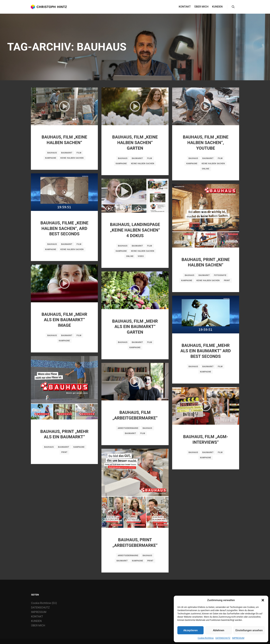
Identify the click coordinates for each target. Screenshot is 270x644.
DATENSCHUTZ (223, 638)
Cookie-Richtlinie (206, 638)
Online (206, 169)
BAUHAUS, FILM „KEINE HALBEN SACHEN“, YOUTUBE (206, 143)
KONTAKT (37, 617)
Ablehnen (219, 630)
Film (79, 153)
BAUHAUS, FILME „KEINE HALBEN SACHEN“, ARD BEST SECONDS (64, 228)
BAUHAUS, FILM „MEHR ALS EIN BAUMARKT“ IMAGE (64, 320)
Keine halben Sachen (72, 158)
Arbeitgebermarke (128, 428)
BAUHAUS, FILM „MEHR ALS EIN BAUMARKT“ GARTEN (135, 327)
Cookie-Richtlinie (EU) (44, 603)
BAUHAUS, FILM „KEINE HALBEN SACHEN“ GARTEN (135, 143)
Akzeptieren (190, 630)
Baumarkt (67, 153)
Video (141, 256)
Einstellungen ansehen (249, 630)
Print (227, 281)
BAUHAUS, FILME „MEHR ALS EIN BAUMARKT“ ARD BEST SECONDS (206, 351)
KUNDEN (36, 621)
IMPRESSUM (238, 638)
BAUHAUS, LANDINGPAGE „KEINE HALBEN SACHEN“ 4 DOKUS (135, 230)
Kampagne (51, 158)
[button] (263, 600)
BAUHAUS (52, 153)
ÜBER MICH (38, 625)
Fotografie (220, 275)
